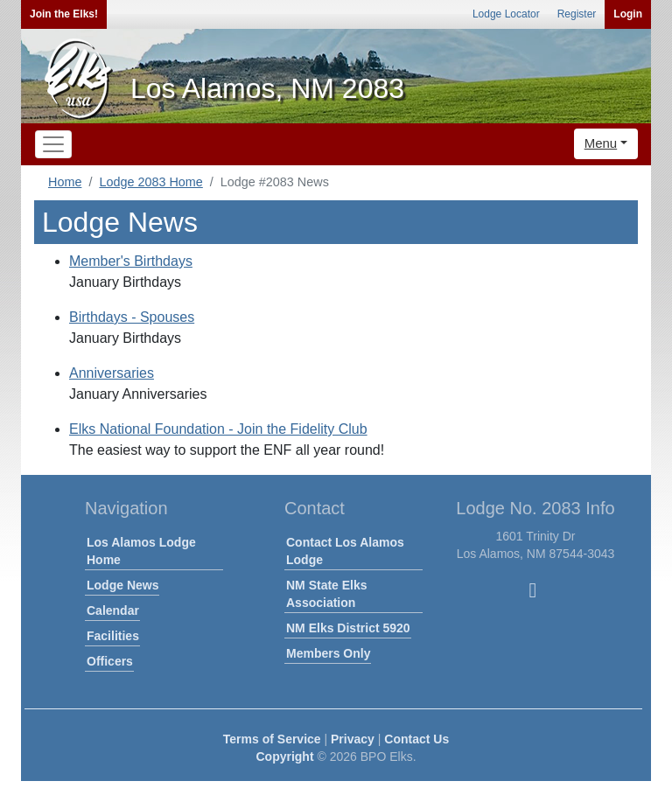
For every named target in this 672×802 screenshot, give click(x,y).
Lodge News (122, 585)
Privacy (353, 739)
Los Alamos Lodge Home (141, 551)
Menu (601, 143)
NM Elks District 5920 (348, 628)
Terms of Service (272, 739)
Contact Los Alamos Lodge (345, 551)
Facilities (113, 636)
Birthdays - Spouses (132, 317)
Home (65, 182)
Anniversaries (112, 373)
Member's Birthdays (131, 261)
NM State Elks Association (327, 594)
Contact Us (416, 739)
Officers (110, 661)
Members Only (328, 653)
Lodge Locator (506, 14)
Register (577, 14)
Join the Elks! (64, 14)
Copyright (284, 757)
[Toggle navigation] (53, 144)
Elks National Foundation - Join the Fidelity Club (218, 429)
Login (628, 14)
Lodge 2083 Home (150, 182)
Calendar (113, 610)
